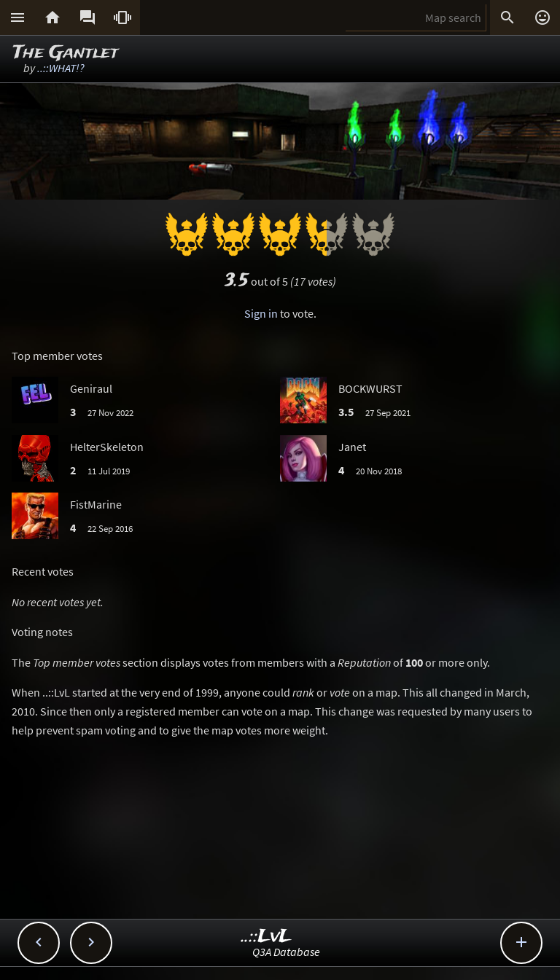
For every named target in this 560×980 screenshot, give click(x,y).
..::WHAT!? (61, 68)
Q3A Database (286, 952)
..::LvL (267, 937)
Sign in (261, 313)
